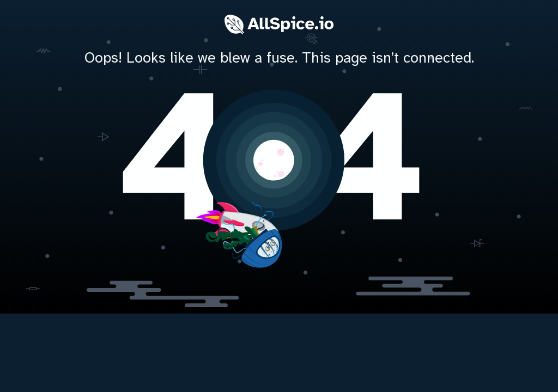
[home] (279, 158)
